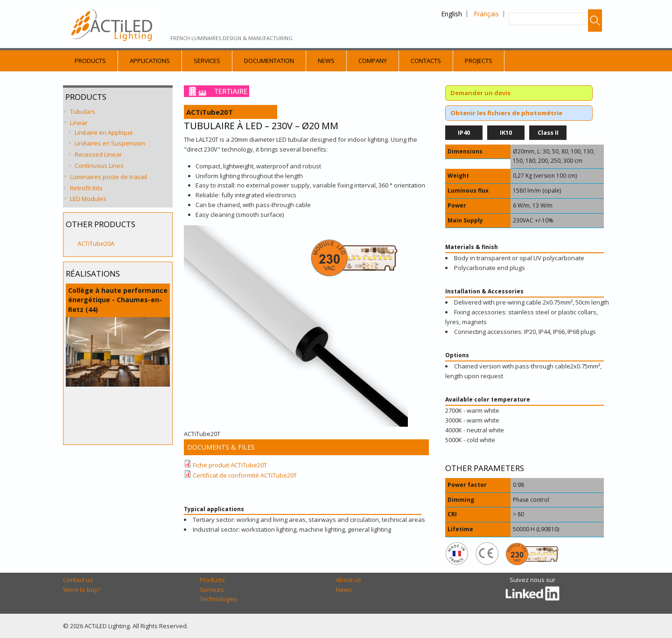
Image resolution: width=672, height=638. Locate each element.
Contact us (78, 580)
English (451, 14)
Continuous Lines (99, 166)
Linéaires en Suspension (110, 143)
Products (90, 61)
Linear (79, 123)
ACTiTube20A (96, 243)
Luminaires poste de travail (108, 177)
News (326, 61)
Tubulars (83, 111)
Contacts (426, 61)
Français (486, 14)
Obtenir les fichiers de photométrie (506, 113)
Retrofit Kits (86, 188)
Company (373, 61)
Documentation (269, 61)
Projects (479, 61)
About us (349, 580)
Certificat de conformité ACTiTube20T (245, 475)
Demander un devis (480, 93)
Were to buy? (82, 589)
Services (207, 61)
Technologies (219, 599)
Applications (150, 61)
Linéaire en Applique (104, 132)
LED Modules (88, 199)
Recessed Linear (98, 154)
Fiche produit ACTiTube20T (230, 465)
